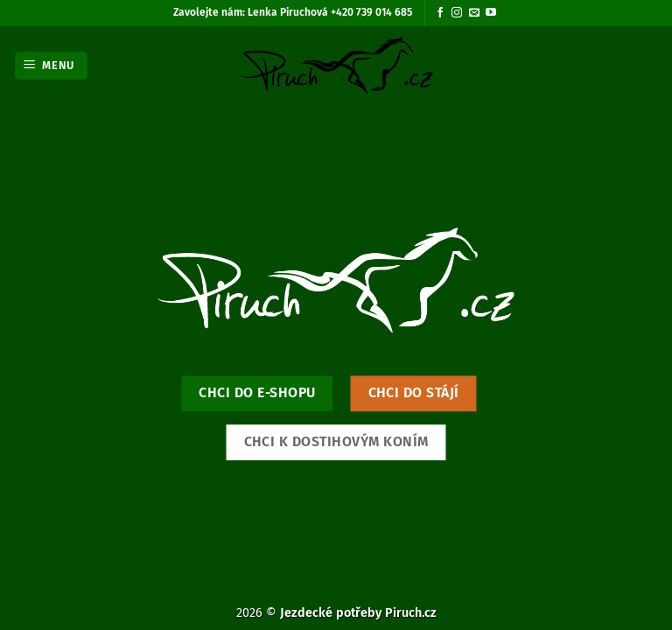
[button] (52, 66)
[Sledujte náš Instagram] (457, 13)
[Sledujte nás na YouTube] (491, 13)
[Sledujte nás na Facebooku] (440, 13)
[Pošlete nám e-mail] (474, 13)
